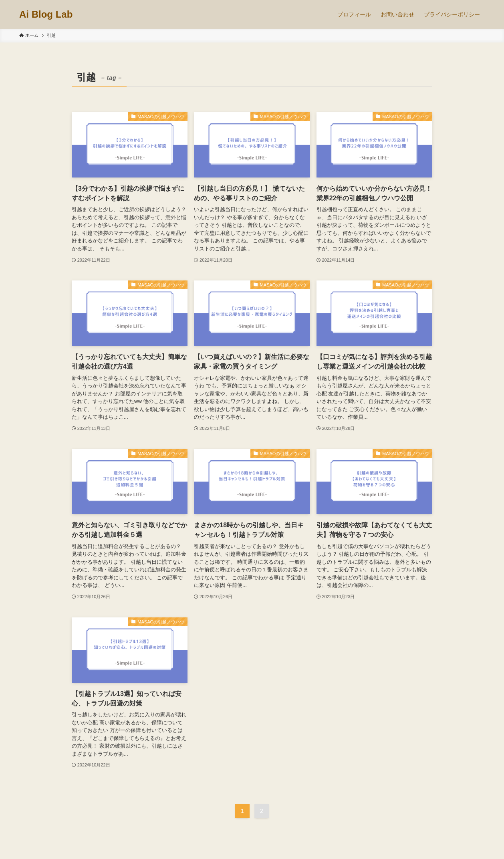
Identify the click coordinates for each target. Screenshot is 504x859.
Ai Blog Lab (46, 14)
